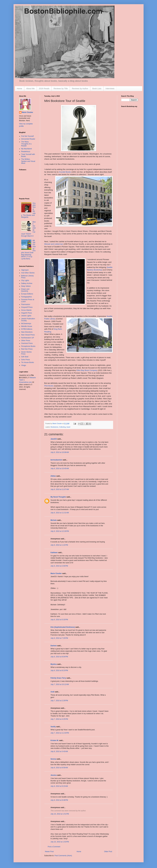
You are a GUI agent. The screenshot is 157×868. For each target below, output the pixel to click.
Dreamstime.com (26, 382)
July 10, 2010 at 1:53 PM (60, 842)
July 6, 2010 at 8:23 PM (59, 670)
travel (68, 427)
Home (20, 89)
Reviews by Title (61, 89)
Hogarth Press (27, 313)
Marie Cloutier (56, 573)
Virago (24, 365)
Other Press (26, 341)
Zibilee (53, 476)
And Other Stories (28, 273)
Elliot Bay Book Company (87, 370)
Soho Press (26, 360)
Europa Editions (27, 294)
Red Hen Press (27, 349)
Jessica (54, 775)
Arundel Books (65, 172)
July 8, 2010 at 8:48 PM (59, 800)
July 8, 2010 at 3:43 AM (59, 751)
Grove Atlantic (26, 310)
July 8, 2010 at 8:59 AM (59, 768)
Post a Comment (54, 847)
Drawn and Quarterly (25, 290)
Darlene (54, 646)
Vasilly (53, 727)
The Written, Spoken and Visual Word (28, 161)
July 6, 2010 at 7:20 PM (59, 638)
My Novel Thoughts (58, 497)
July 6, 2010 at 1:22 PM (59, 545)
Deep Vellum (26, 286)
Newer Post (49, 852)
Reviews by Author (80, 89)
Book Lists (97, 89)
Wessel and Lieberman (54, 244)
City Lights (25, 280)
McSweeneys (26, 324)
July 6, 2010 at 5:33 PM (59, 620)
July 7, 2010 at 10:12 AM (60, 684)
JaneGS (54, 439)
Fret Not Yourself (27, 136)
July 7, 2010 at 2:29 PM (59, 701)
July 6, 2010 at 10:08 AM (60, 452)
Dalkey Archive (27, 283)
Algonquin (25, 270)
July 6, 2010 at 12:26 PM (60, 531)
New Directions (27, 332)
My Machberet (27, 149)
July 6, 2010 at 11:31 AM (60, 513)
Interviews (110, 89)
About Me (30, 89)
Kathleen (54, 553)
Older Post (108, 852)
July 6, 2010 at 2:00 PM (59, 566)
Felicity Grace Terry (58, 678)
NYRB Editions (27, 329)
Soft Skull (25, 357)
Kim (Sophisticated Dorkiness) (63, 627)
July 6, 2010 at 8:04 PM (59, 657)
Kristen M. (55, 740)
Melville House (27, 326)
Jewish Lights (26, 316)
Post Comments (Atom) (63, 856)
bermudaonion (56, 460)
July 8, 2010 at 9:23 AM (59, 786)
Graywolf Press (27, 307)
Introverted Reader (28, 139)
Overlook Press (27, 343)
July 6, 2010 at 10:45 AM (60, 468)
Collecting (62, 427)
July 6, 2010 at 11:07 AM (60, 489)
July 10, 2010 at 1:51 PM (60, 814)
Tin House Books (28, 362)
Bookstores (54, 427)
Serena (53, 759)
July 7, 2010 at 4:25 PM (59, 719)
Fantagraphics (27, 297)
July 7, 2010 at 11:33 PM (60, 733)
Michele (54, 520)
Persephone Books (28, 346)
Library (53, 319)
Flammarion (26, 304)
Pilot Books (49, 386)
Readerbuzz (26, 152)
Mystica (54, 664)
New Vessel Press (28, 335)
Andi (52, 692)
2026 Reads (44, 89)
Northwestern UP (28, 338)
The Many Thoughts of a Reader (26, 144)
